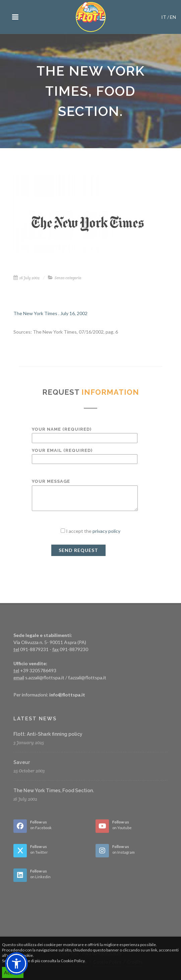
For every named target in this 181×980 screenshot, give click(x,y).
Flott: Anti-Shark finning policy (48, 734)
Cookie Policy (73, 961)
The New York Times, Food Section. (54, 791)
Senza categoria (68, 278)
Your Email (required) (85, 455)
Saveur (22, 762)
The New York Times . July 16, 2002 (50, 313)
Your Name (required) (85, 434)
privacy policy (106, 531)
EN (173, 17)
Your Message (85, 495)
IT (164, 17)
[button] (16, 964)
